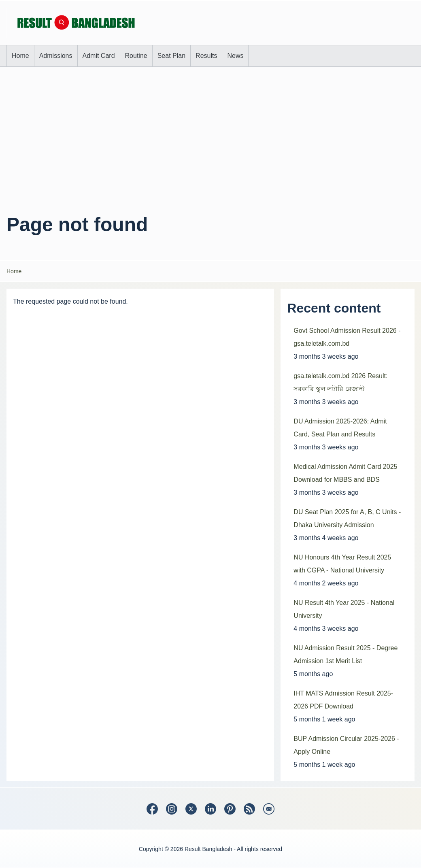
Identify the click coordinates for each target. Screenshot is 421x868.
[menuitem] (20, 56)
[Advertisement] (210, 135)
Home (14, 271)
